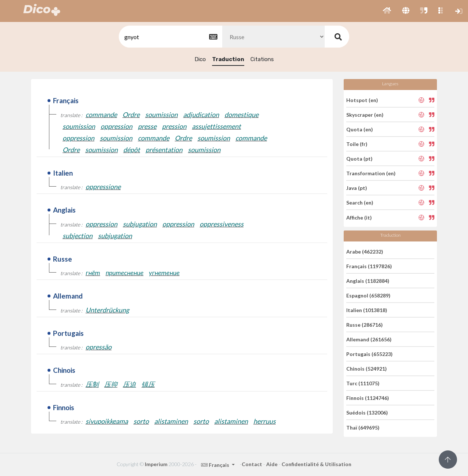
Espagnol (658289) (368, 295)
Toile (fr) (357, 144)
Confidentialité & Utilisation (316, 464)
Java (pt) (357, 188)
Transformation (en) (371, 173)
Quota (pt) (359, 159)
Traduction (228, 59)
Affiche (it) (359, 217)
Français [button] (216, 465)
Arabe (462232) (365, 251)
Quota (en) (360, 129)
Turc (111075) (363, 383)
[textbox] (170, 37)
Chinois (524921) (367, 369)
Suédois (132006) (367, 413)
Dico (200, 59)
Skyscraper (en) (365, 115)
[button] (387, 11)
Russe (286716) (365, 325)
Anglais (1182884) (368, 281)
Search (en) (360, 203)
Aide (272, 464)
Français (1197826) (369, 266)
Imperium (156, 464)
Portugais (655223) (369, 354)
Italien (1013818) (367, 310)
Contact (252, 464)
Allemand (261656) (369, 339)
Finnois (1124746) (368, 398)
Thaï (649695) (363, 427)
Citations (262, 59)
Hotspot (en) (362, 100)
